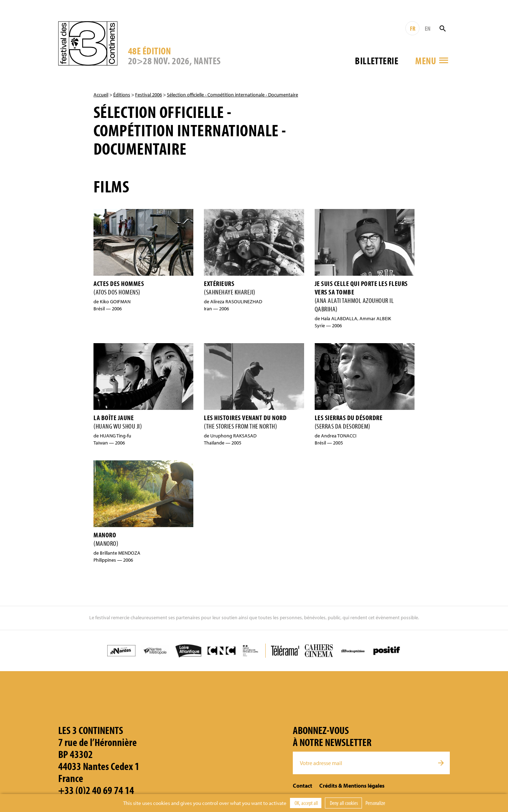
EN (428, 28)
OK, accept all (306, 803)
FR (413, 28)
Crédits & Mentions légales (352, 786)
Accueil (101, 95)
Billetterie (377, 61)
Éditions (122, 95)
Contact (303, 786)
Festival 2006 (149, 95)
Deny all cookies (343, 803)
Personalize (375, 803)
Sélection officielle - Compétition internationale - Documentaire (232, 95)
